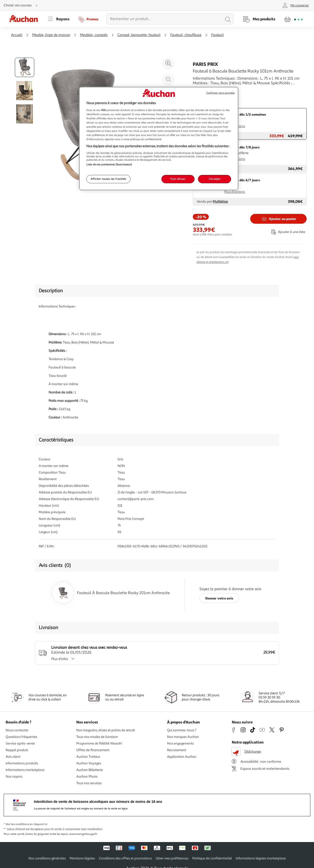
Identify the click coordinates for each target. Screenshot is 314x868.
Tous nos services (89, 783)
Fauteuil (217, 35)
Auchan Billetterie (90, 770)
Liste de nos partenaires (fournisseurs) (109, 164)
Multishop (220, 202)
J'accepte (214, 179)
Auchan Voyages (89, 763)
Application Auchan (182, 757)
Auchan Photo (87, 776)
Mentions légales (82, 858)
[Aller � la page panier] (294, 19)
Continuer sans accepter (221, 93)
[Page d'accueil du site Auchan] (25, 19)
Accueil (17, 35)
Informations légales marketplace (261, 858)
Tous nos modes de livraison (97, 737)
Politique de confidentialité (212, 858)
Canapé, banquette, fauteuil (139, 35)
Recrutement (177, 750)
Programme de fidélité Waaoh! (99, 743)
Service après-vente (20, 743)
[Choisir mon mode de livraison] (23, 5)
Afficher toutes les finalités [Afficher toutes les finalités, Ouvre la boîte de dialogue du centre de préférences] (108, 179)
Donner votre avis (219, 598)
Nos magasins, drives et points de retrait (106, 730)
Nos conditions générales (47, 858)
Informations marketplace (25, 770)
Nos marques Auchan (183, 737)
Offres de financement (93, 750)
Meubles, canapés (94, 35)
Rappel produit (17, 750)
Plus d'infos (65, 659)
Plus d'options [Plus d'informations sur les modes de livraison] (235, 192)
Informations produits (22, 763)
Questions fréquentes (21, 737)
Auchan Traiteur (88, 757)
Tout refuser (178, 179)
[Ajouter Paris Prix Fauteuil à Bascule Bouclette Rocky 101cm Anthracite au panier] (278, 219)
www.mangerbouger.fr (83, 834)
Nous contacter (17, 730)
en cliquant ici (39, 824)
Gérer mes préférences (172, 858)
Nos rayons (14, 776)
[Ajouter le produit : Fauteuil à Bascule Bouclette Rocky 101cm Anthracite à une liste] (287, 232)
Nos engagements (180, 743)
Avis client (13, 757)
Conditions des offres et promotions (125, 858)
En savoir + (202, 90)
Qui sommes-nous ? (182, 730)
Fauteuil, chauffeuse (186, 35)
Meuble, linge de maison (51, 35)
